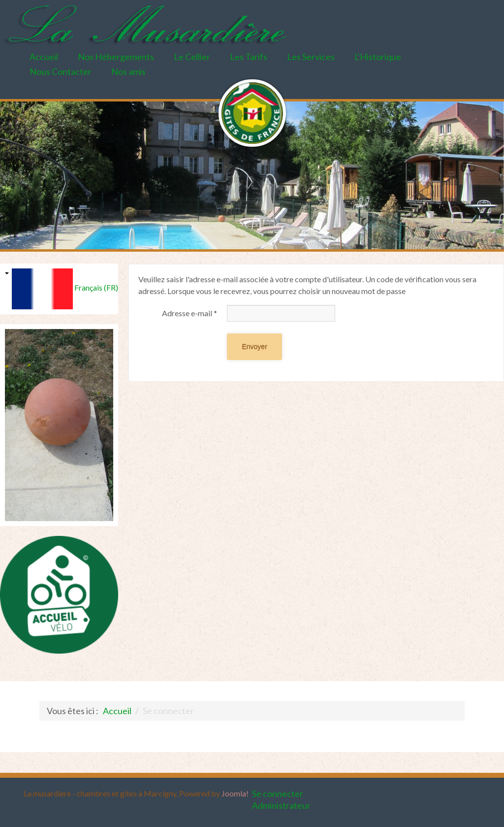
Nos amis (128, 71)
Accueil (44, 57)
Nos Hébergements (116, 57)
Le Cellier (192, 57)
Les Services (311, 57)
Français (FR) (35, 289)
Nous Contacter (61, 71)
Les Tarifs (249, 57)
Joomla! (235, 793)
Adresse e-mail (189, 313)
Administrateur (281, 805)
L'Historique (378, 57)
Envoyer (254, 347)
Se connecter (278, 794)
